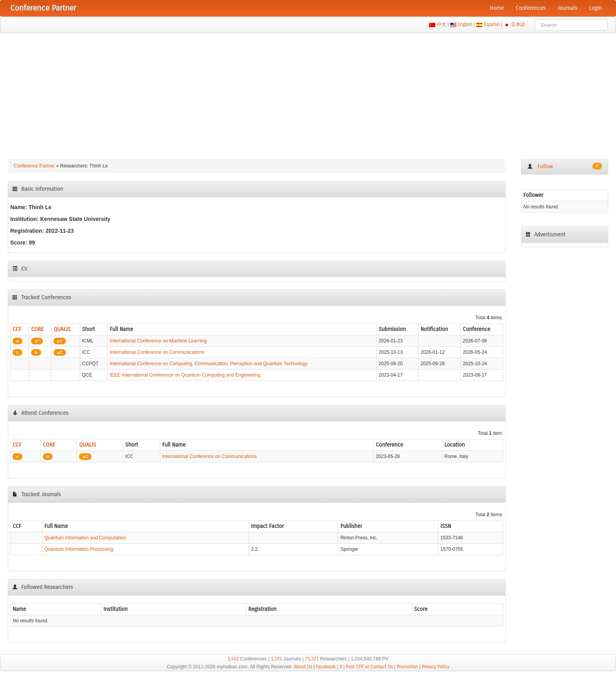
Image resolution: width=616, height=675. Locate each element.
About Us (303, 667)
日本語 (518, 24)
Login (596, 8)
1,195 (276, 659)
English (465, 24)
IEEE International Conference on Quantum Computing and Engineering (185, 375)
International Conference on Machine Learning (158, 341)
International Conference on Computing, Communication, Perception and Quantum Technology (208, 364)
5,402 (233, 659)
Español (492, 24)
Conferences (531, 8)
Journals (567, 8)
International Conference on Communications (157, 352)
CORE (37, 329)
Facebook (326, 667)
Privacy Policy (436, 667)
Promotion (407, 667)
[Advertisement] (308, 92)
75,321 (312, 659)
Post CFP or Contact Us (369, 667)
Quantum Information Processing (79, 549)
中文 (441, 24)
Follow (565, 166)
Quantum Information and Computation (85, 538)
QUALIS (62, 329)
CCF (17, 329)
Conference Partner (34, 166)
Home (497, 8)
